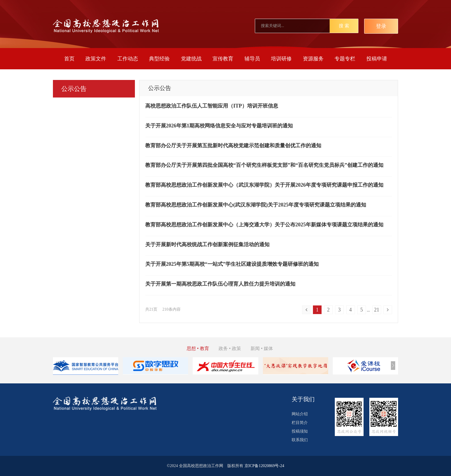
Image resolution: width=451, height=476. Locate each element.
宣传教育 (223, 59)
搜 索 (344, 26)
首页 (69, 59)
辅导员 (252, 59)
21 (377, 310)
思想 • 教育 (198, 348)
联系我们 (300, 440)
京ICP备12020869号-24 (264, 466)
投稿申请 (377, 59)
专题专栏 (345, 59)
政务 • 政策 (230, 348)
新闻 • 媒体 (262, 348)
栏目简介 (300, 423)
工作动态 (128, 59)
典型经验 (159, 59)
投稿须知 (300, 431)
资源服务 (313, 59)
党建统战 (191, 59)
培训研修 (281, 59)
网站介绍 (300, 414)
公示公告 (74, 89)
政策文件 (96, 59)
